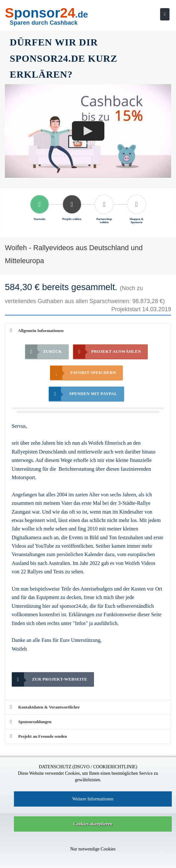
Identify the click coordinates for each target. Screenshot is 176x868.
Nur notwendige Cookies (93, 849)
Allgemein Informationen (37, 331)
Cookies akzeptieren (93, 824)
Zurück (44, 352)
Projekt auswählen (107, 352)
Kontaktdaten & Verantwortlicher (45, 707)
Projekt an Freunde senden (38, 736)
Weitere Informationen (93, 799)
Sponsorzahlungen (31, 722)
